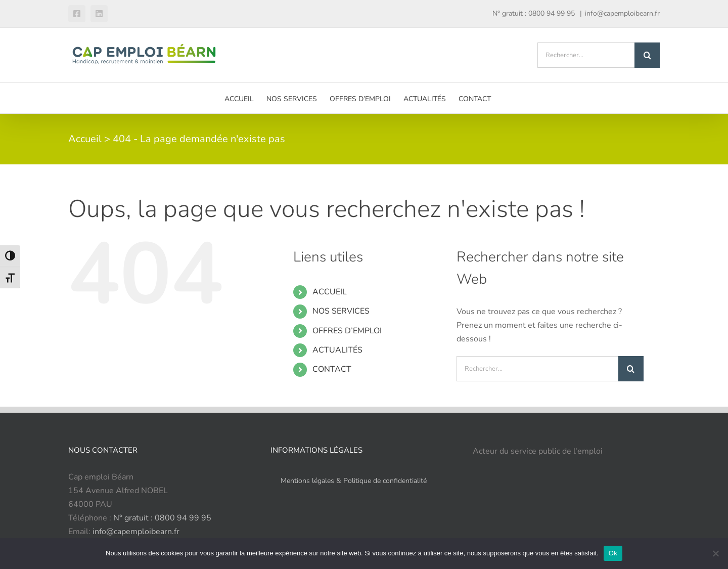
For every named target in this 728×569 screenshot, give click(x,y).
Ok (613, 553)
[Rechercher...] (586, 55)
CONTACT (332, 369)
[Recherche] (647, 55)
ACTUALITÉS (337, 350)
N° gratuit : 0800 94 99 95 (162, 518)
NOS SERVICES (341, 311)
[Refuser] (715, 553)
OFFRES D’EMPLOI (347, 331)
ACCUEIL (330, 292)
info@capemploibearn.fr (622, 13)
